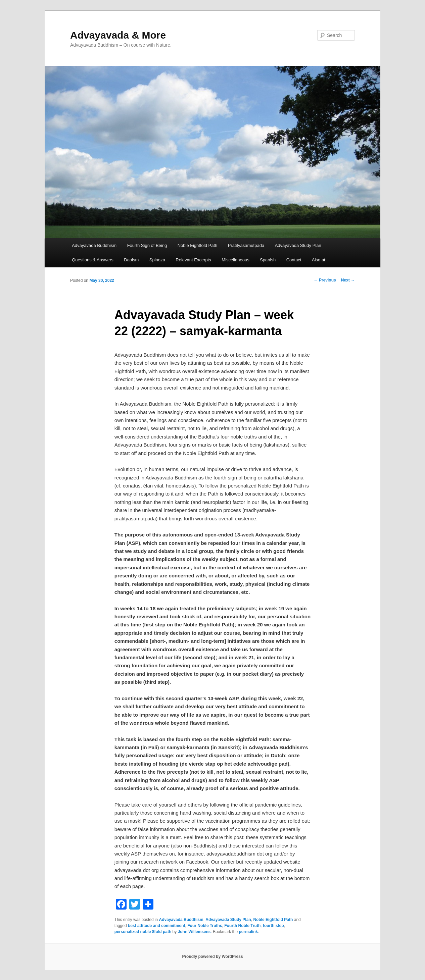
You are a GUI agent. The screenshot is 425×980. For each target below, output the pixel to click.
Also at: (319, 260)
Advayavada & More (118, 35)
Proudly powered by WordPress (212, 957)
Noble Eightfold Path (198, 245)
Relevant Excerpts (193, 260)
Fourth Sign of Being (147, 245)
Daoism (131, 260)
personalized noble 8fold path (143, 932)
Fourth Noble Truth (242, 926)
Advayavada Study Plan (298, 245)
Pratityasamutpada (246, 245)
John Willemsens (194, 932)
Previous (325, 280)
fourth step (273, 926)
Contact (294, 260)
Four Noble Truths (205, 926)
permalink (249, 932)
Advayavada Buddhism (94, 245)
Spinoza (157, 260)
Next (348, 280)
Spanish (268, 260)
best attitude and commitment (157, 926)
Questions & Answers (93, 260)
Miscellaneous (235, 260)
